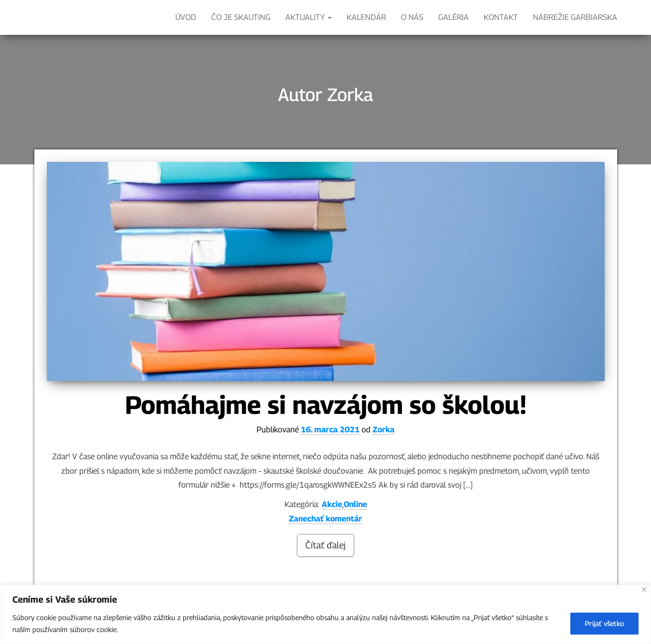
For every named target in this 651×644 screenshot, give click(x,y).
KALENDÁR (366, 17)
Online (355, 504)
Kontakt (501, 17)
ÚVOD (186, 17)
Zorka (384, 430)
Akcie (332, 504)
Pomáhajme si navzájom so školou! (326, 405)
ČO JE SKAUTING (241, 17)
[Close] (644, 589)
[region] (325, 614)
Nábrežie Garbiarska (575, 17)
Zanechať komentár (325, 519)
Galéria (454, 17)
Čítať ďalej (325, 545)
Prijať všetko (604, 623)
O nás (412, 17)
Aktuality (309, 17)
